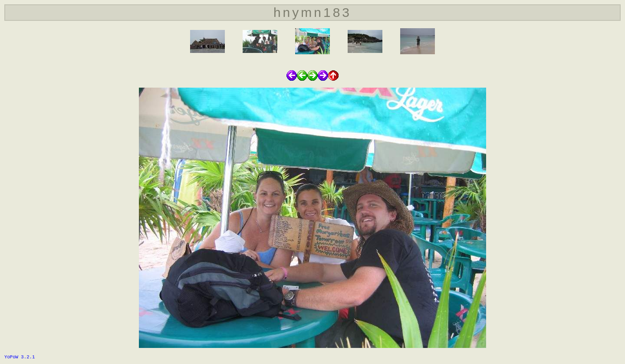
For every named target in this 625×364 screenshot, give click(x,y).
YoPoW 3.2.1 (20, 357)
